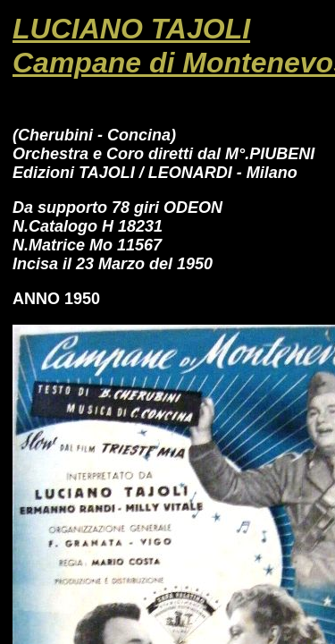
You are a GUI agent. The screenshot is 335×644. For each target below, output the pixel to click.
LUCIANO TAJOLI (131, 29)
